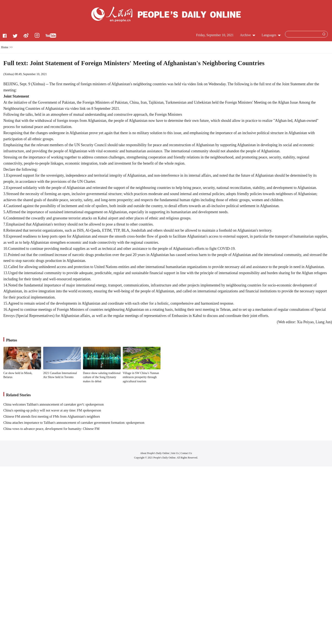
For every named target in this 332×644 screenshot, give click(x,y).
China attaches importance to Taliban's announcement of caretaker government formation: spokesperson (74, 423)
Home (5, 47)
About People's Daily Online (155, 453)
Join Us (175, 453)
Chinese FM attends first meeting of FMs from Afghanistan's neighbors (52, 416)
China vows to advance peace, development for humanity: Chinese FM (51, 429)
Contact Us (186, 453)
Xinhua (9, 74)
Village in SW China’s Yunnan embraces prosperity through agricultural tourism (141, 377)
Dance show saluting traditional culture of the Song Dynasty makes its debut (102, 377)
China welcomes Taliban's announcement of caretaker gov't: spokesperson (54, 404)
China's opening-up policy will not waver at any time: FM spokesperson (52, 410)
